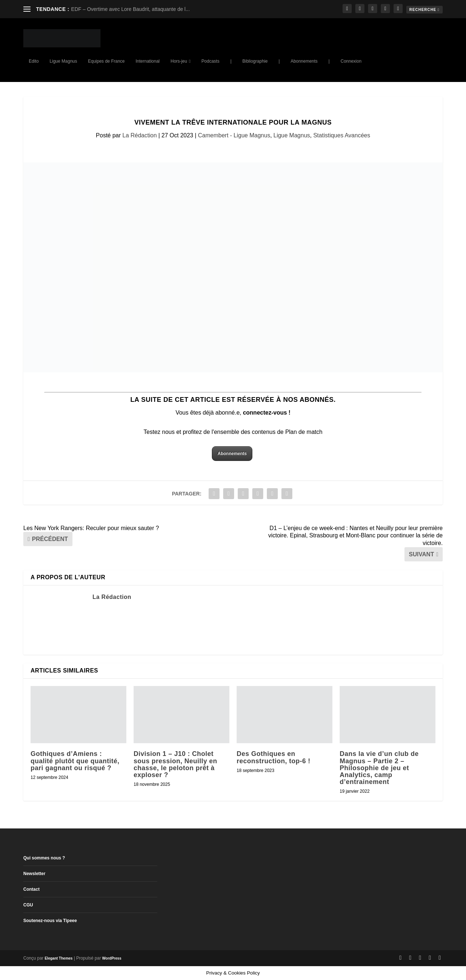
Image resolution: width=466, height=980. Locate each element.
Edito (34, 61)
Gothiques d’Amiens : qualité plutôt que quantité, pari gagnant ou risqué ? (75, 761)
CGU (28, 905)
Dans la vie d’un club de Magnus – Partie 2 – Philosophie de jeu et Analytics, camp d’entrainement (379, 768)
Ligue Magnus (63, 61)
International (147, 61)
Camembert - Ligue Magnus (234, 135)
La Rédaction (139, 135)
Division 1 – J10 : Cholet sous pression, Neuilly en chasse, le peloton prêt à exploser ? (175, 764)
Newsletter (34, 874)
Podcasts (210, 61)
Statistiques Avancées (341, 135)
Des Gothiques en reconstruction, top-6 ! (274, 757)
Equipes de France (106, 61)
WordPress (112, 958)
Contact (31, 889)
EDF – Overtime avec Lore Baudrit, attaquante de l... (130, 9)
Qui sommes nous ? (44, 858)
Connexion (351, 61)
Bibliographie (255, 61)
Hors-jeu (179, 61)
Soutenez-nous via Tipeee (50, 921)
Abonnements (304, 61)
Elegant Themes (59, 958)
